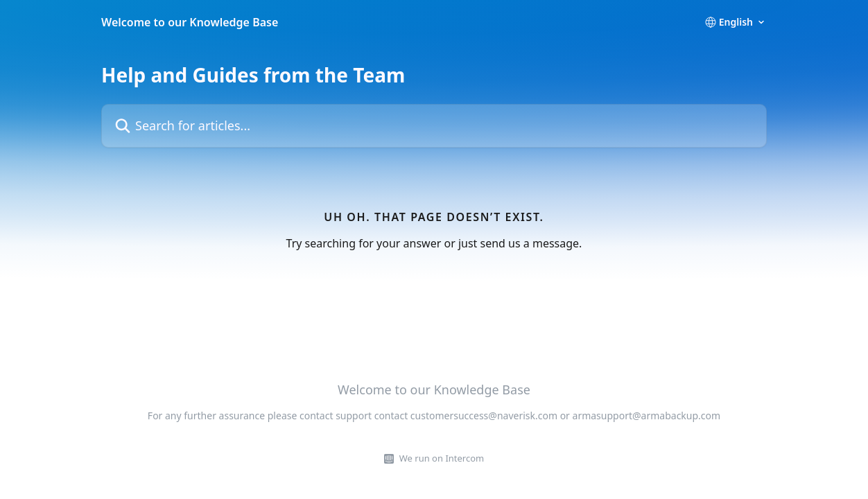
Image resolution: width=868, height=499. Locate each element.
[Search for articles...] (434, 126)
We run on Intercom (442, 458)
